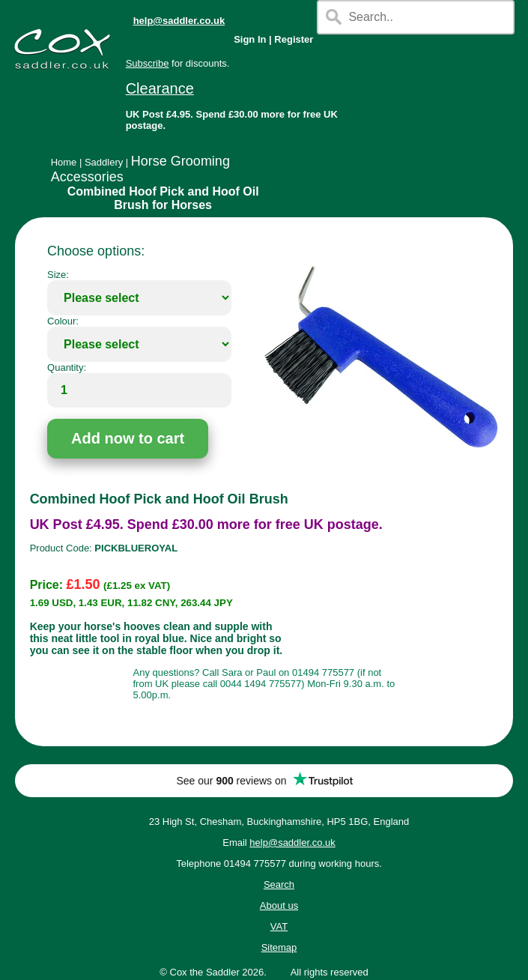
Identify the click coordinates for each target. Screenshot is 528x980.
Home (64, 162)
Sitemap (279, 947)
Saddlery (104, 162)
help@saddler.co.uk (179, 21)
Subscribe (148, 63)
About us (279, 905)
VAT (279, 926)
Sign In (250, 39)
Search (279, 884)
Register (294, 39)
